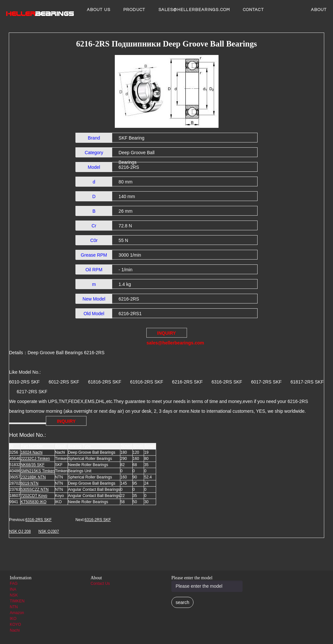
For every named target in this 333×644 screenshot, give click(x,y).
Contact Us (100, 584)
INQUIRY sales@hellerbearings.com (167, 334)
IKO (13, 619)
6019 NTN (29, 483)
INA (13, 589)
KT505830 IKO (33, 502)
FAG (14, 584)
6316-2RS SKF (39, 520)
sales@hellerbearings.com (194, 10)
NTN (14, 607)
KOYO (15, 624)
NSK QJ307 (49, 531)
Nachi (15, 630)
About (319, 10)
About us (99, 10)
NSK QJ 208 (20, 531)
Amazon (17, 613)
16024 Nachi (31, 452)
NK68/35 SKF (32, 465)
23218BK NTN (33, 477)
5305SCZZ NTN (34, 490)
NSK (14, 595)
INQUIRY (66, 421)
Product (134, 10)
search (182, 602)
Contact (253, 10)
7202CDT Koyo (34, 496)
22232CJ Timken (35, 459)
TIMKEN (17, 601)
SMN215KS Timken (38, 471)
